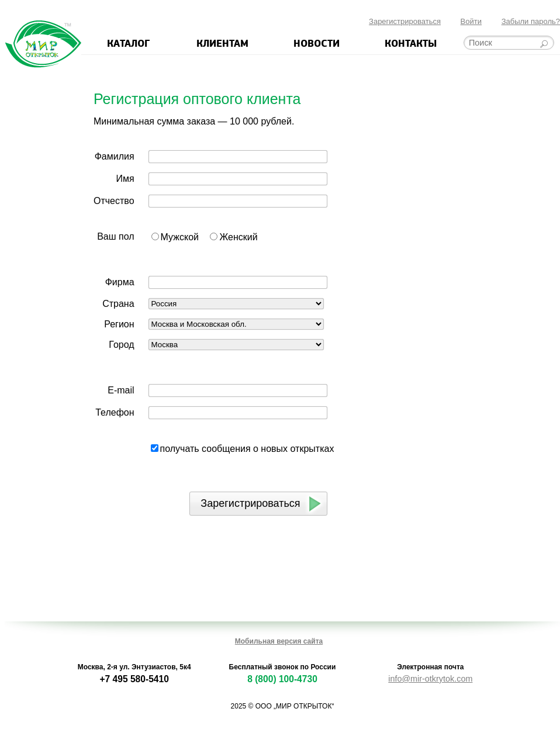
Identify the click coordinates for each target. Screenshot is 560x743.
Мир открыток (43, 44)
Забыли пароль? (531, 21)
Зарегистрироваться (405, 21)
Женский (238, 237)
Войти (471, 21)
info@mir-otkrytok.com (430, 679)
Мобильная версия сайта (279, 641)
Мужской (180, 237)
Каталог (128, 43)
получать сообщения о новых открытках (247, 449)
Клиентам (222, 43)
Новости (317, 43)
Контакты (411, 43)
